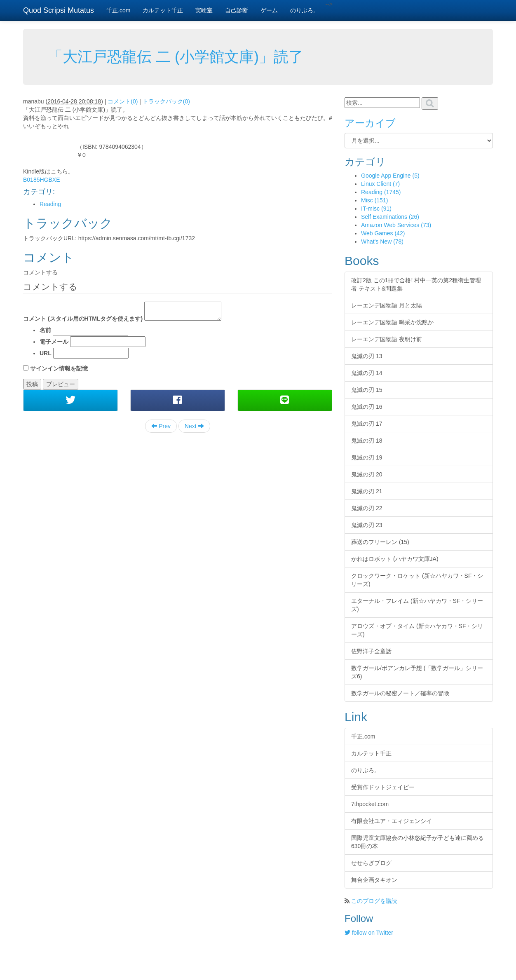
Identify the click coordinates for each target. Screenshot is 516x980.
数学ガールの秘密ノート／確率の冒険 (400, 693)
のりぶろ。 (305, 10)
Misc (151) (374, 200)
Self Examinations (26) (390, 217)
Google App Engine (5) (390, 176)
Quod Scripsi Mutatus (59, 10)
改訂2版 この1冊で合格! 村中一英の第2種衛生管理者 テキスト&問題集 (416, 284)
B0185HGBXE (42, 180)
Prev (161, 426)
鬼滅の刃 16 (367, 407)
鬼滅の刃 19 (367, 457)
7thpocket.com (370, 804)
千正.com (118, 10)
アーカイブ (370, 123)
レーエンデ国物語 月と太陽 (387, 305)
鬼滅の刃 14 (367, 373)
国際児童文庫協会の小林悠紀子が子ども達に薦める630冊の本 (417, 842)
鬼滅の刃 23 (367, 525)
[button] (70, 400)
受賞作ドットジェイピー (383, 787)
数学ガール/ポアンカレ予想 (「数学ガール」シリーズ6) (417, 672)
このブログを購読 (374, 901)
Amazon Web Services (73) (396, 225)
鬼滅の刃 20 (367, 474)
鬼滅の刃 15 (367, 390)
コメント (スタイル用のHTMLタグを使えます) (83, 319)
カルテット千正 (163, 10)
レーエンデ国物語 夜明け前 (387, 339)
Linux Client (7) (380, 184)
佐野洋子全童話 (371, 651)
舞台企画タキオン (374, 880)
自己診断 (237, 10)
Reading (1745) (381, 192)
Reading (50, 204)
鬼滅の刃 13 (367, 356)
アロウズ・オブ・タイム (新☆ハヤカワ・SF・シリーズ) (417, 630)
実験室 (204, 10)
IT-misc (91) (376, 209)
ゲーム (269, 10)
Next (194, 426)
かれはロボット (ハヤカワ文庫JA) (395, 559)
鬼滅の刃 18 (367, 441)
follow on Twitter (369, 933)
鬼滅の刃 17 (367, 424)
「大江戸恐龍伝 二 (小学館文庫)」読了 (176, 57)
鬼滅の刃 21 (367, 491)
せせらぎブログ (371, 863)
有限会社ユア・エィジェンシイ (392, 821)
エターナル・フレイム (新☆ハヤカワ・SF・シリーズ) (417, 605)
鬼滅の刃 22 (367, 508)
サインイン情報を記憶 (59, 368)
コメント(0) (123, 101)
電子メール (54, 342)
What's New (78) (382, 241)
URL (46, 353)
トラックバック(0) (166, 101)
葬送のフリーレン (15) (380, 542)
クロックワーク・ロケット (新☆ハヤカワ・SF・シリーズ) (417, 580)
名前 (45, 330)
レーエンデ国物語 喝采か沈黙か (392, 322)
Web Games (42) (383, 233)
